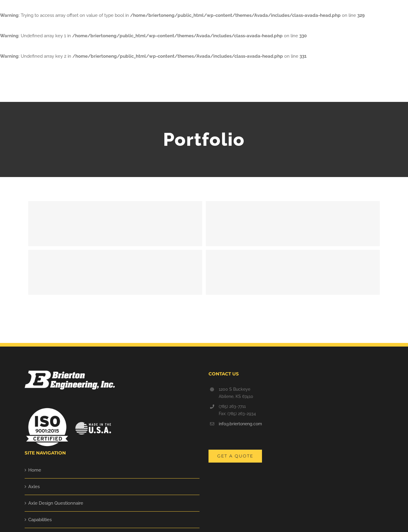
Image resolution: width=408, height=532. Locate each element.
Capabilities (40, 520)
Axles (34, 487)
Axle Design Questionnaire (56, 503)
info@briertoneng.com (240, 424)
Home (35, 470)
